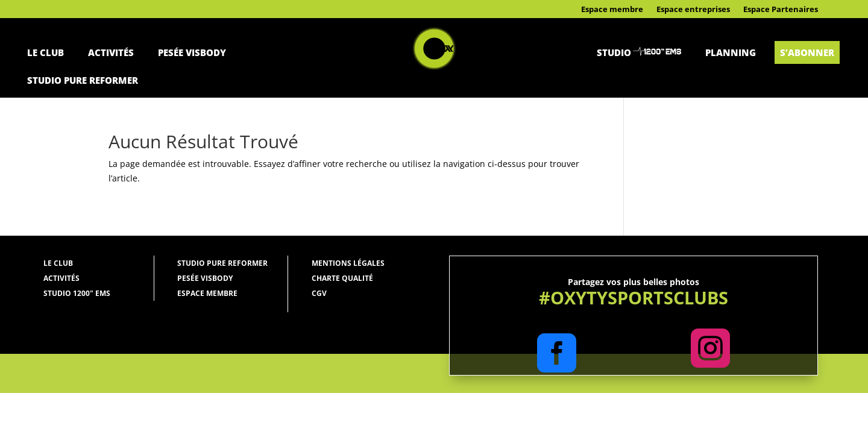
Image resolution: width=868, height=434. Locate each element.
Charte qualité (342, 278)
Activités (111, 52)
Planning (731, 52)
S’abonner (807, 52)
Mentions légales (348, 263)
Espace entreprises (693, 10)
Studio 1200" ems (77, 293)
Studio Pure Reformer (83, 80)
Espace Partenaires (781, 10)
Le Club (46, 52)
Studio (614, 52)
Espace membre (612, 10)
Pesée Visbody (192, 52)
